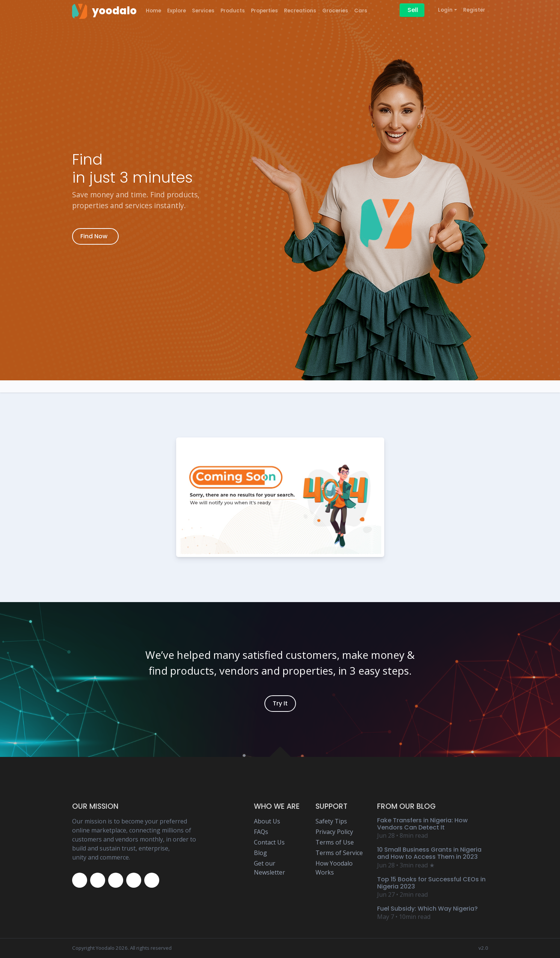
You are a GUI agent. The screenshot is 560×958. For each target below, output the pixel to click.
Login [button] (445, 10)
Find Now (94, 236)
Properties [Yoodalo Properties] (264, 11)
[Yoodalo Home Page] (104, 11)
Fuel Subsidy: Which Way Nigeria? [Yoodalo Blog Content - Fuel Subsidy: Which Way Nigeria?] (427, 909)
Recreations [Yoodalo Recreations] (300, 11)
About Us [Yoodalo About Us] (267, 821)
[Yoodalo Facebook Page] (80, 880)
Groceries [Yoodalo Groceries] (335, 11)
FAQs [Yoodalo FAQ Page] (261, 832)
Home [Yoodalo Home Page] (153, 11)
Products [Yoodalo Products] (233, 11)
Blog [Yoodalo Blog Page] (260, 853)
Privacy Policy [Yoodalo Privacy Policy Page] (334, 832)
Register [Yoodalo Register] (474, 10)
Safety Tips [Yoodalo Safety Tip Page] (331, 821)
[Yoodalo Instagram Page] (116, 880)
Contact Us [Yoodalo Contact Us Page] (269, 842)
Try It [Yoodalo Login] (280, 703)
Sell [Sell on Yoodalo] (413, 10)
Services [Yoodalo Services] (203, 11)
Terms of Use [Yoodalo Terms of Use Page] (335, 842)
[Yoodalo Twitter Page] (98, 880)
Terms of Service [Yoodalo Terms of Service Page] (339, 853)
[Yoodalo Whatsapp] (152, 880)
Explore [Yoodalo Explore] (177, 11)
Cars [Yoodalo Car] (361, 11)
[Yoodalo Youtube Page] (134, 880)
